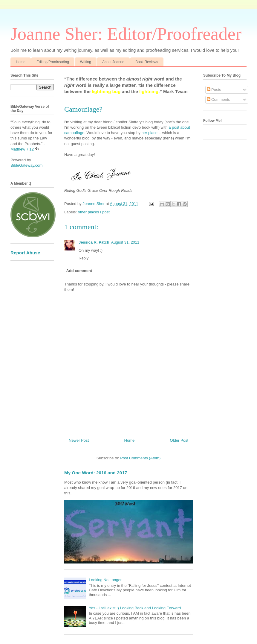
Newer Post (79, 440)
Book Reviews (147, 62)
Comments (218, 100)
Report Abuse (25, 253)
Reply (84, 258)
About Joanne (113, 62)
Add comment (79, 271)
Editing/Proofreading (53, 62)
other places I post (94, 212)
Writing (86, 62)
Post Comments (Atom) (140, 458)
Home (21, 62)
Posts (214, 90)
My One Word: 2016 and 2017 (96, 473)
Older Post (179, 440)
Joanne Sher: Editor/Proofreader (126, 34)
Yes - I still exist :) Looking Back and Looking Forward (135, 608)
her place (150, 133)
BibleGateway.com (26, 165)
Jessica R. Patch (94, 242)
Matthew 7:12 (22, 149)
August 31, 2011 (125, 242)
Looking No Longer (105, 580)
